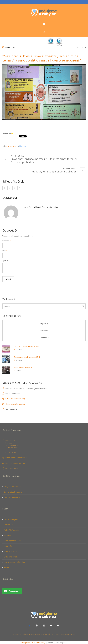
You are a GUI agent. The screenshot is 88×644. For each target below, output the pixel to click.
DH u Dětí (8, 546)
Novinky (23, 146)
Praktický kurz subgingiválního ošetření (54, 172)
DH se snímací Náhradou (14, 562)
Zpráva (5, 261)
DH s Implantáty (11, 557)
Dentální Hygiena (11, 519)
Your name (7, 241)
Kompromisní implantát (23, 368)
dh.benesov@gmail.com (15, 404)
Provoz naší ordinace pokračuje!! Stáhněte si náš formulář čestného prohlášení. (44, 160)
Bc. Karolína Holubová (13, 492)
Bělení (7, 567)
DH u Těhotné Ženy (12, 541)
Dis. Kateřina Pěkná (12, 497)
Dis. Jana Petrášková (13, 486)
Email (5, 251)
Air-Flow (7, 535)
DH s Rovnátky (10, 551)
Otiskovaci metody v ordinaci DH (27, 357)
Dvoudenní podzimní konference (27, 346)
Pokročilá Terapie (11, 530)
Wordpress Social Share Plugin (34, 642)
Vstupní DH (9, 525)
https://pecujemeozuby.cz (16, 399)
